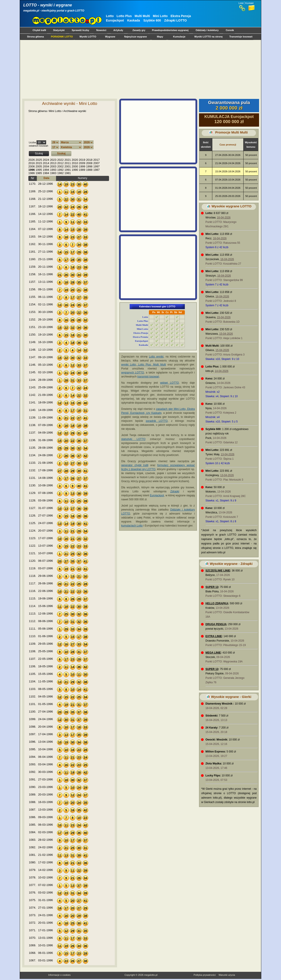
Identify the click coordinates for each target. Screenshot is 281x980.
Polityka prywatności (205, 975)
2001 (68, 166)
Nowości (101, 30)
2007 (97, 163)
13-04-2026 (227, 454)
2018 (89, 160)
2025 (39, 160)
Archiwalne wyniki (75, 111)
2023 (53, 160)
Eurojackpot (115, 20)
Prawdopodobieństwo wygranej (170, 30)
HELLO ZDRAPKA (217, 603)
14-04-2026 (221, 371)
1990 (75, 170)
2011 (68, 163)
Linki (241, 3)
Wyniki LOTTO (88, 37)
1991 (68, 170)
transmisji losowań (148, 377)
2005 (39, 166)
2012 (60, 163)
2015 (39, 163)
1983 (53, 173)
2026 (32, 160)
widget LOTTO (169, 383)
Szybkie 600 (152, 20)
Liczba (32, 142)
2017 (97, 160)
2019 (82, 160)
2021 (68, 160)
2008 (89, 163)
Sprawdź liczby (81, 30)
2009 (82, 163)
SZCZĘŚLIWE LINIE (218, 571)
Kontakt (249, 3)
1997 (97, 166)
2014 (46, 163)
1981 (68, 173)
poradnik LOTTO (157, 421)
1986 (32, 173)
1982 (60, 173)
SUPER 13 (212, 587)
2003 (53, 166)
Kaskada (134, 20)
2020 (75, 160)
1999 (82, 166)
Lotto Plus (124, 16)
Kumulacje (179, 37)
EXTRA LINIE (214, 636)
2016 (32, 163)
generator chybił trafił (135, 465)
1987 (97, 170)
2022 (60, 160)
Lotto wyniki (156, 357)
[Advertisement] (140, 69)
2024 (46, 160)
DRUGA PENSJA (216, 624)
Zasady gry (139, 30)
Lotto (110, 16)
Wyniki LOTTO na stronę (209, 37)
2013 (53, 163)
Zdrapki (175, 491)
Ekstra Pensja (181, 16)
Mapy (160, 37)
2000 (75, 166)
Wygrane (110, 37)
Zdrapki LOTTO (176, 20)
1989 (82, 170)
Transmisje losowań (241, 37)
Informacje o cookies (60, 975)
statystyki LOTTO (133, 439)
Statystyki (59, 30)
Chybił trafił (39, 30)
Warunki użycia (227, 975)
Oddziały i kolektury (207, 30)
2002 (60, 166)
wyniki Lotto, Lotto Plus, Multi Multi (144, 365)
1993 (53, 170)
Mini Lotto (160, 16)
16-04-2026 (224, 218)
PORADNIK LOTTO (62, 37)
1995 (39, 170)
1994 (46, 170)
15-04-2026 (224, 317)
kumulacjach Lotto (132, 526)
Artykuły (118, 30)
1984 (46, 173)
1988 (89, 170)
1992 (60, 170)
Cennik (230, 30)
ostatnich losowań (38, 146)
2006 (32, 166)
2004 (46, 166)
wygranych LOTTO (133, 373)
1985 (39, 173)
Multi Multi (142, 16)
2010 (75, 163)
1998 (89, 166)
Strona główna (35, 37)
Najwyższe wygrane (136, 37)
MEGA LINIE (213, 653)
